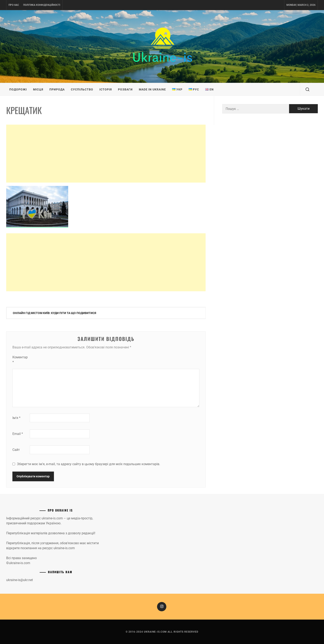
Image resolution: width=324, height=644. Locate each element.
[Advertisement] (106, 154)
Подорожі (18, 89)
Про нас (14, 5)
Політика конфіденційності (42, 5)
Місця (38, 89)
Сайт (16, 450)
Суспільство (82, 89)
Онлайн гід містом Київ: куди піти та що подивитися (54, 313)
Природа (57, 89)
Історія (106, 89)
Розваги (125, 89)
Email (18, 434)
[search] (307, 89)
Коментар (20, 360)
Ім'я (16, 418)
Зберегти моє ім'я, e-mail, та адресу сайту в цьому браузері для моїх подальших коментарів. (89, 464)
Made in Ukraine (152, 89)
